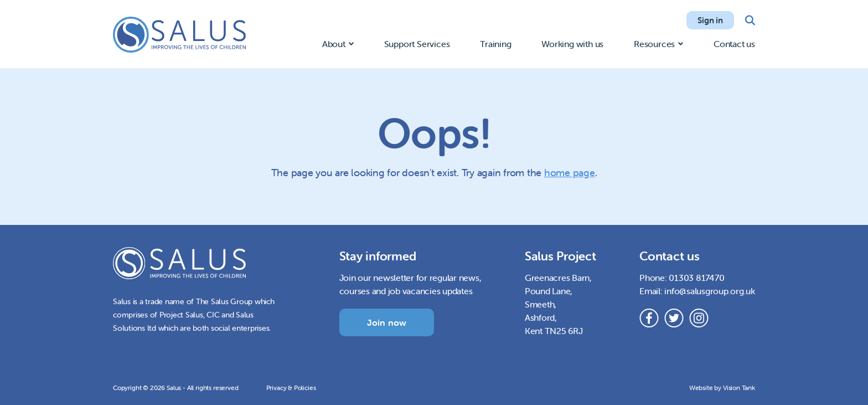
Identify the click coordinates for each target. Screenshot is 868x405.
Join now (387, 322)
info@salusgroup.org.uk (710, 291)
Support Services (417, 44)
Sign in (710, 20)
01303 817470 (696, 278)
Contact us (734, 44)
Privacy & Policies (291, 388)
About (334, 44)
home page (570, 173)
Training (495, 44)
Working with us (572, 44)
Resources (654, 44)
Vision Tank (739, 388)
